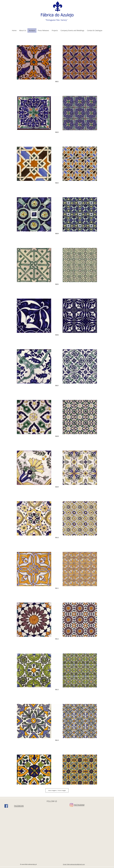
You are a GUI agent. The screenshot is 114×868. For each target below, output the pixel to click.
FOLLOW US (52, 801)
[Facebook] (6, 806)
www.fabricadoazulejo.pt (29, 864)
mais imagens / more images (57, 790)
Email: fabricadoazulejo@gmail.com (74, 864)
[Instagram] (71, 805)
